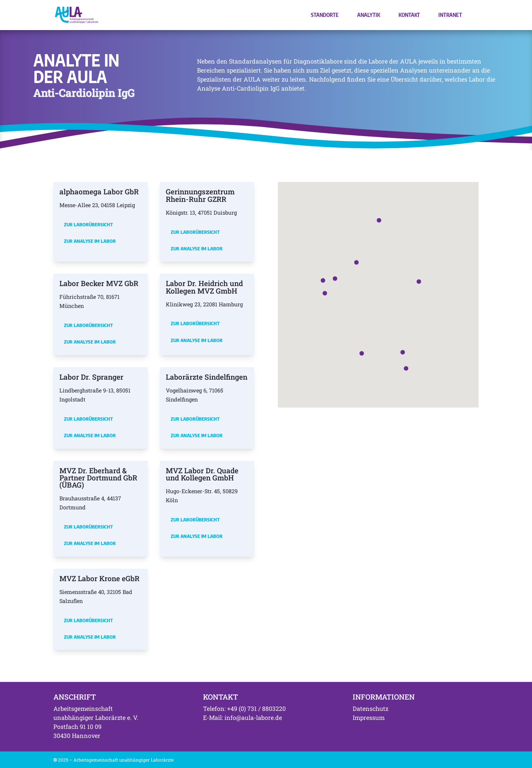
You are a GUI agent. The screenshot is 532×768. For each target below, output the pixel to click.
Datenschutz (371, 708)
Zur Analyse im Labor (90, 241)
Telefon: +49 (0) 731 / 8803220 (244, 708)
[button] (335, 279)
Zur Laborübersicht (88, 224)
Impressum (369, 717)
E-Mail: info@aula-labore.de (243, 717)
